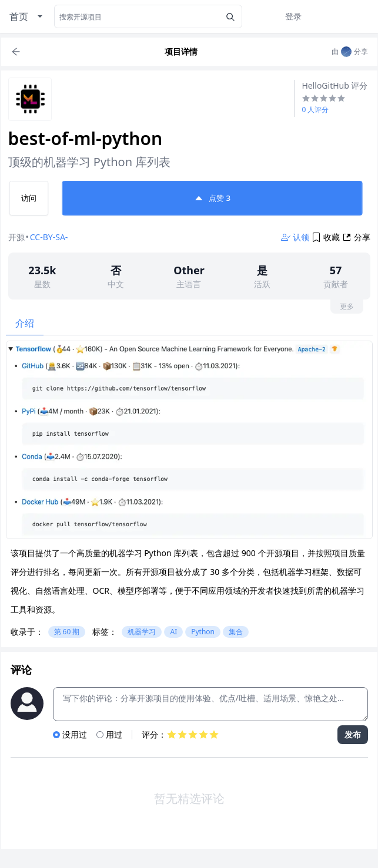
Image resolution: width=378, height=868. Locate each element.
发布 (353, 734)
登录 (293, 16)
